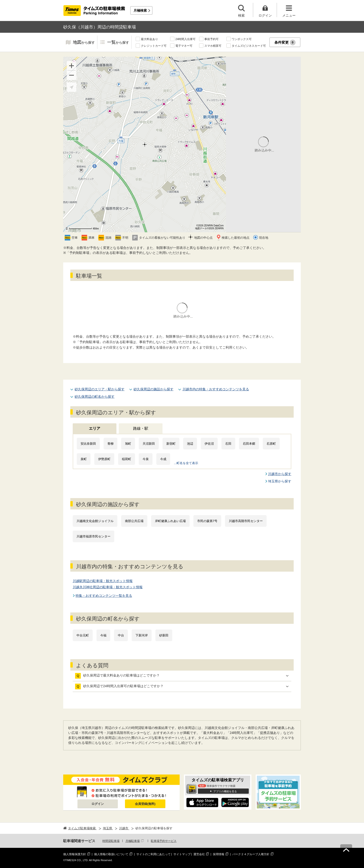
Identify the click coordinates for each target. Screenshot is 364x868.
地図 (84, 43)
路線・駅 (141, 428)
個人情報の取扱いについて (111, 854)
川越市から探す (280, 474)
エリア (95, 428)
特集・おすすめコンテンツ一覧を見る (104, 596)
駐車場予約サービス (164, 841)
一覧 (118, 43)
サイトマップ (182, 854)
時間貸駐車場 (111, 841)
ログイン (98, 804)
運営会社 (199, 854)
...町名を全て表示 (186, 463)
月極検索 (140, 10)
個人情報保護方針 (75, 854)
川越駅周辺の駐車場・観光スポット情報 (103, 581)
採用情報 (219, 854)
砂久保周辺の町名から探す (95, 397)
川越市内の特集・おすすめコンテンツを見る (216, 389)
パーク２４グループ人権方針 (251, 854)
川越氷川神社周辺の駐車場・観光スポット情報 (108, 587)
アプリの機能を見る (225, 791)
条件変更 (285, 42)
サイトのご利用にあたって (153, 854)
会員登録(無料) (145, 804)
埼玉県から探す (280, 481)
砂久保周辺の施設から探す (153, 389)
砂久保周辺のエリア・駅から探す (100, 389)
